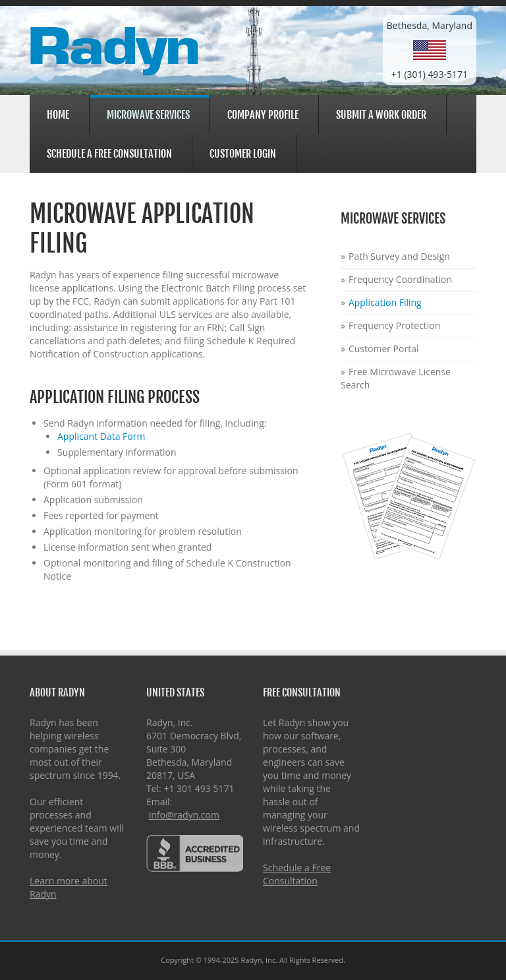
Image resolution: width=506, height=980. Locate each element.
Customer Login (241, 152)
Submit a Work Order (381, 115)
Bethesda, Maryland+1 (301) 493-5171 (430, 50)
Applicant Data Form (101, 436)
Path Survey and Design (399, 256)
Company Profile (261, 113)
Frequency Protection (394, 325)
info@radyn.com (184, 815)
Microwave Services (146, 114)
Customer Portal (384, 349)
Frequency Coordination (400, 279)
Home (58, 115)
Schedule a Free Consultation (109, 154)
